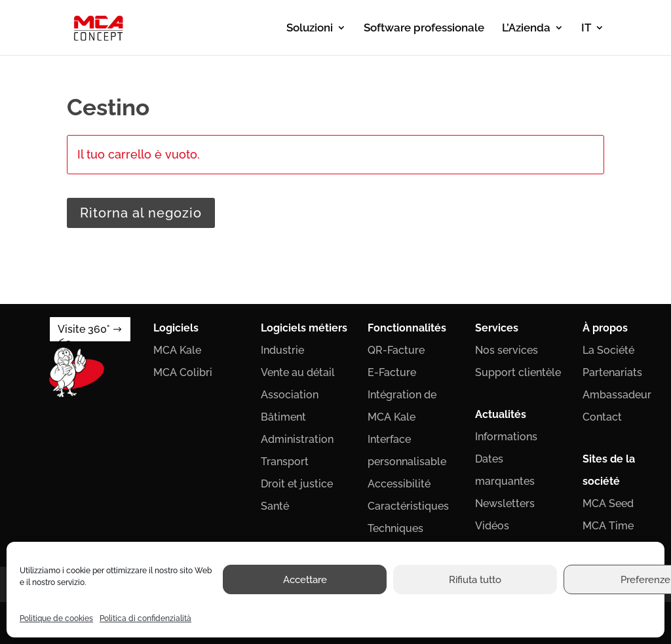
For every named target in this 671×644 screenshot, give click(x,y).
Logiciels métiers (304, 328)
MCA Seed (608, 503)
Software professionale (424, 28)
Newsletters (505, 503)
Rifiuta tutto (475, 580)
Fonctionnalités (407, 328)
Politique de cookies (56, 618)
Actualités (501, 414)
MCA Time (608, 526)
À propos (605, 328)
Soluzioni (310, 28)
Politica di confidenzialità (145, 618)
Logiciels (176, 328)
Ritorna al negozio (141, 213)
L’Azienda (526, 28)
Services (497, 328)
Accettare (305, 580)
